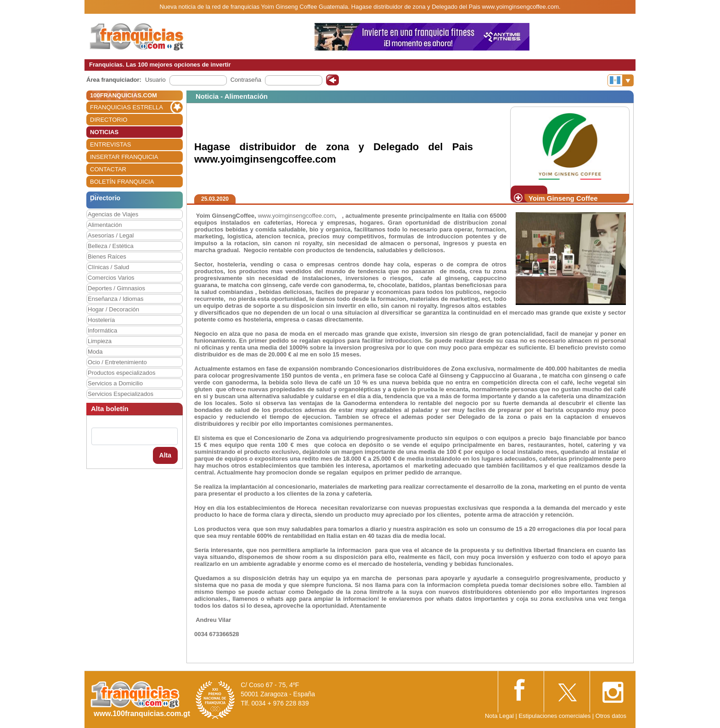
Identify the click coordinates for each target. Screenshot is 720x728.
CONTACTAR (108, 169)
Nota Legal (499, 716)
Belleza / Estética (111, 246)
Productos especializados (121, 373)
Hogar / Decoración (113, 309)
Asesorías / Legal (111, 235)
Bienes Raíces (107, 257)
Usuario (155, 80)
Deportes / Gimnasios (116, 288)
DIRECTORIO (109, 120)
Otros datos (611, 716)
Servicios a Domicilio (115, 383)
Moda (95, 352)
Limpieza (100, 341)
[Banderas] (621, 80)
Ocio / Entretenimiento (117, 362)
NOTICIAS (104, 132)
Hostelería (101, 320)
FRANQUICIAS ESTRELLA (127, 107)
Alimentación (105, 225)
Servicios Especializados (121, 394)
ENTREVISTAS (110, 144)
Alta (165, 455)
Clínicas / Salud (108, 267)
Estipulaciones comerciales (555, 716)
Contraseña (246, 80)
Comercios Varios (111, 278)
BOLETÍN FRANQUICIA (122, 182)
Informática (102, 330)
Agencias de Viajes (113, 214)
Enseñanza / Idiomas (115, 299)
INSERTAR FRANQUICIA (124, 157)
